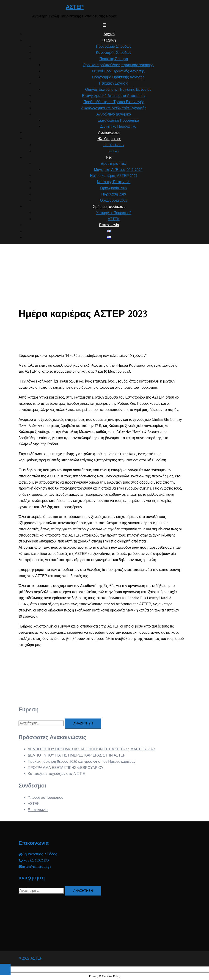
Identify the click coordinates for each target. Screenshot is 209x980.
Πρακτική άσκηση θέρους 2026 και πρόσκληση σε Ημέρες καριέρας (82, 761)
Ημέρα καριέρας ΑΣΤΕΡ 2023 (114, 176)
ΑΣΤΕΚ (114, 219)
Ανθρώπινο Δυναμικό (114, 114)
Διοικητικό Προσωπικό (118, 126)
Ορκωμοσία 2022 (114, 200)
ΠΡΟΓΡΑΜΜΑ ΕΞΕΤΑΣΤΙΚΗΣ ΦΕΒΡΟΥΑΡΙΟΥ (66, 768)
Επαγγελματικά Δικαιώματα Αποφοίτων (114, 96)
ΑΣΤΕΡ (75, 7)
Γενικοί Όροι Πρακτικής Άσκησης (118, 71)
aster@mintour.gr (37, 866)
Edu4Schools (114, 145)
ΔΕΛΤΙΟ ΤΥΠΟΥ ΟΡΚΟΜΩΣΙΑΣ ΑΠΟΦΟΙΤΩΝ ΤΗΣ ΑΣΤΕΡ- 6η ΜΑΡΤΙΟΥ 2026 (92, 749)
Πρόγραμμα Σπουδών (114, 46)
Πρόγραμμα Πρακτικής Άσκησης (118, 77)
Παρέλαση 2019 (114, 194)
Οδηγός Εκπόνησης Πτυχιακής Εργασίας (118, 89)
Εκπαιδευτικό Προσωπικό (118, 120)
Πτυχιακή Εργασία (114, 83)
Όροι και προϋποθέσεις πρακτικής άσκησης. (118, 65)
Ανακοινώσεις (109, 133)
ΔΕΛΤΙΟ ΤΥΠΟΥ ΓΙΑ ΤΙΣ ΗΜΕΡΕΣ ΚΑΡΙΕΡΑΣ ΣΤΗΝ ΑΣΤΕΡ (77, 755)
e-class (114, 151)
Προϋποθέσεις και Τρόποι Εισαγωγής (114, 102)
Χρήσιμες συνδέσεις (109, 207)
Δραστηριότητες (114, 164)
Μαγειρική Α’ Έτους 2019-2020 (118, 170)
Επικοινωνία (109, 225)
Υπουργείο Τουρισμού (114, 213)
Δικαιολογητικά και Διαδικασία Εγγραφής (114, 108)
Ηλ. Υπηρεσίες (109, 139)
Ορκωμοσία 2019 (114, 188)
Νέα (109, 157)
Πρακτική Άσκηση (114, 59)
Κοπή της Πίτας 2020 (114, 182)
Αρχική (109, 34)
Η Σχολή (109, 40)
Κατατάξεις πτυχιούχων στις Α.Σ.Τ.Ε (56, 774)
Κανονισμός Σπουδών (114, 53)
